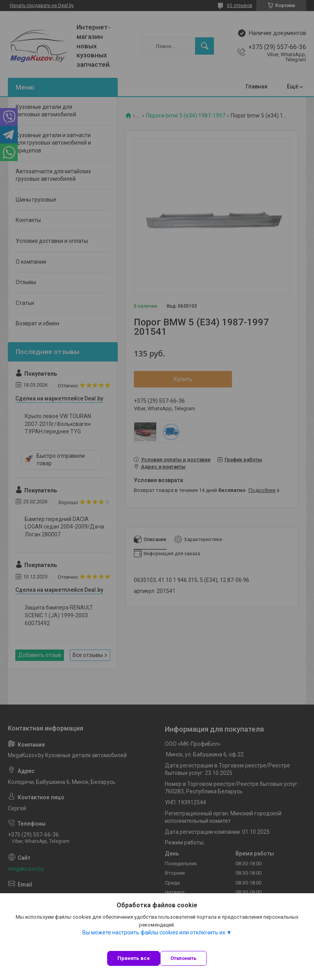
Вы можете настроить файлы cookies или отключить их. (154, 932)
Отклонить (183, 958)
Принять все (134, 958)
